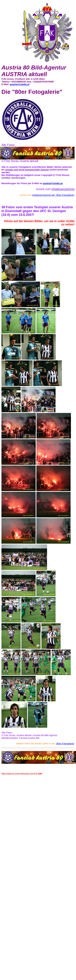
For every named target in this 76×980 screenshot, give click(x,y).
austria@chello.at (20, 84)
